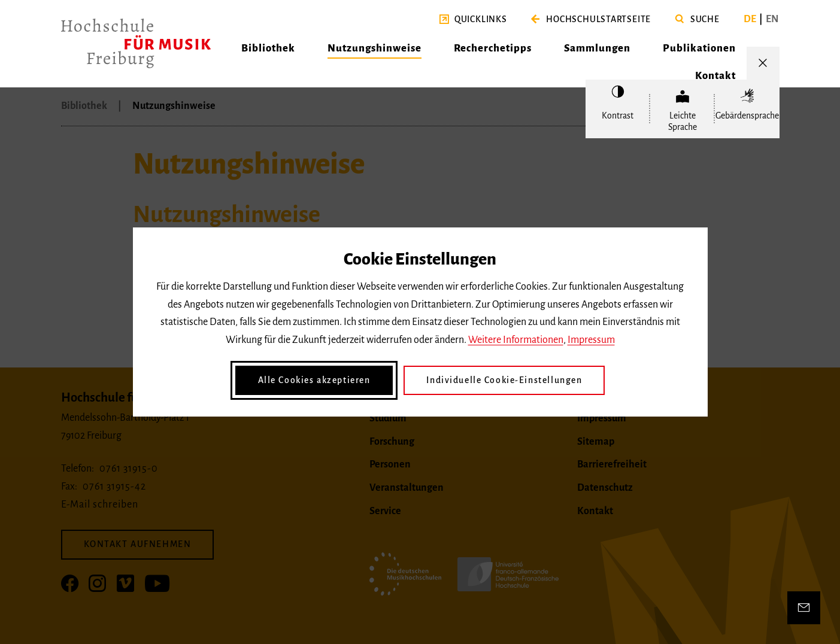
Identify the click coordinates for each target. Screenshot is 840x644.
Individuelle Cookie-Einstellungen (504, 380)
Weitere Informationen (516, 340)
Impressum (591, 340)
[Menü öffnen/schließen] (763, 63)
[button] (473, 20)
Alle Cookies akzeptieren (314, 380)
